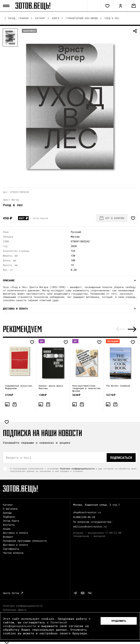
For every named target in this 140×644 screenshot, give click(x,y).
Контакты (9, 525)
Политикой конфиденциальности (35, 624)
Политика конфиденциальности (23, 606)
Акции (7, 529)
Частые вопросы (13, 553)
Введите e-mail (19, 458)
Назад (12, 18)
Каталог (40, 18)
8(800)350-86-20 (84, 517)
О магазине (10, 509)
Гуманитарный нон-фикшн (82, 18)
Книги (56, 18)
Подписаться (121, 458)
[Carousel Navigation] (126, 329)
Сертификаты (11, 549)
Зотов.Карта (11, 521)
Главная (24, 18)
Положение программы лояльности (25, 541)
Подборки (9, 517)
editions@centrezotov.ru (90, 526)
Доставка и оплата (15, 533)
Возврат (8, 537)
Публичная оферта (15, 610)
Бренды (7, 513)
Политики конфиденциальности (77, 468)
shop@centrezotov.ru (87, 512)
